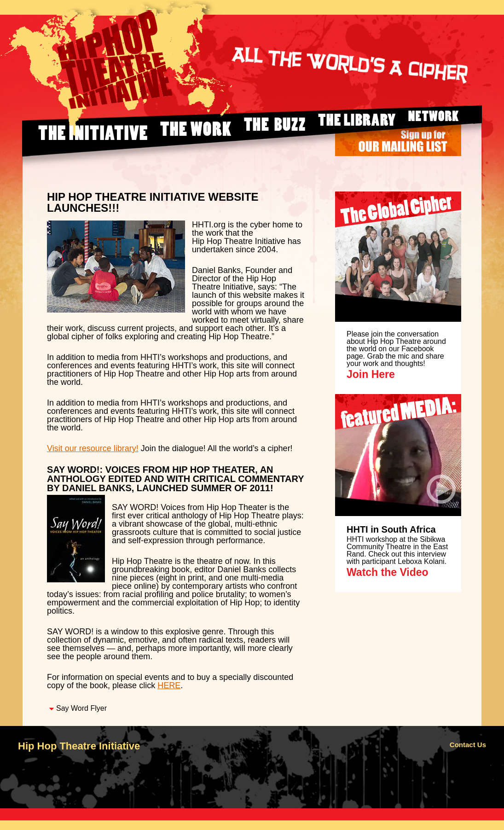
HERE (169, 685)
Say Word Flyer (81, 708)
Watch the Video (388, 572)
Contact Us (468, 745)
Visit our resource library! (93, 448)
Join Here (371, 374)
